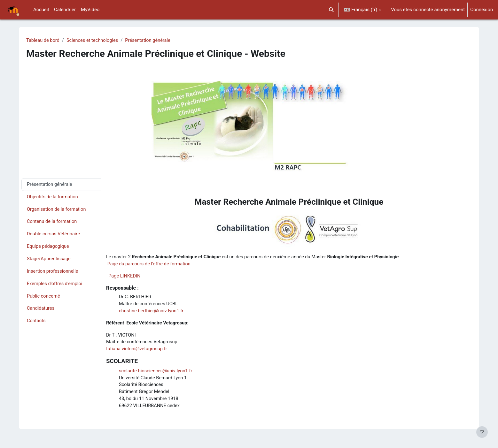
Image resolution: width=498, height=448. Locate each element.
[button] (331, 10)
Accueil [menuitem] (41, 10)
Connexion (482, 10)
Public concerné (44, 298)
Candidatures (41, 311)
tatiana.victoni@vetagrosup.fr (137, 351)
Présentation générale (151, 41)
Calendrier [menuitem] (65, 10)
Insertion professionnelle (53, 273)
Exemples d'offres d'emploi (55, 286)
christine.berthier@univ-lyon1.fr (152, 312)
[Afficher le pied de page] (482, 432)
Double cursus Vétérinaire (54, 235)
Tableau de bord (43, 41)
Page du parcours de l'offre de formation (150, 265)
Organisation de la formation (57, 210)
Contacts (36, 323)
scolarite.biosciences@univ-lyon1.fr (157, 373)
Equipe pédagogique (49, 248)
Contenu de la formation (53, 223)
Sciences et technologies (94, 41)
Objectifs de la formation (53, 197)
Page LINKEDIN (125, 277)
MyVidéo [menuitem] (90, 10)
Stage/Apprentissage (49, 261)
